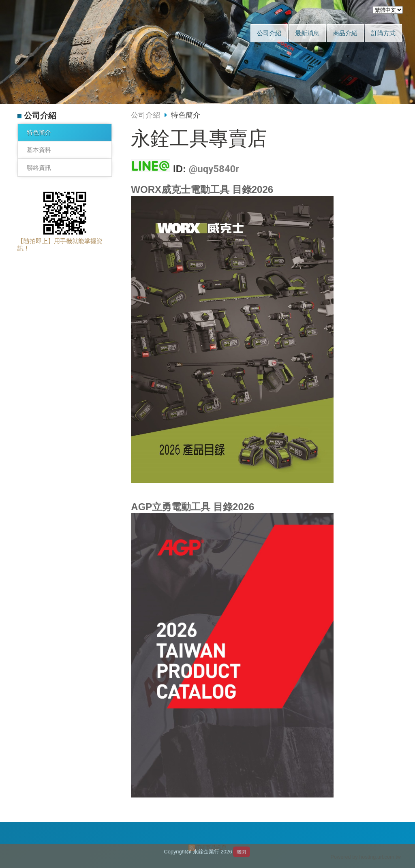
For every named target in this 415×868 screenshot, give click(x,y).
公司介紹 (145, 115)
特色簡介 (39, 132)
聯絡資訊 (39, 168)
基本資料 (39, 150)
